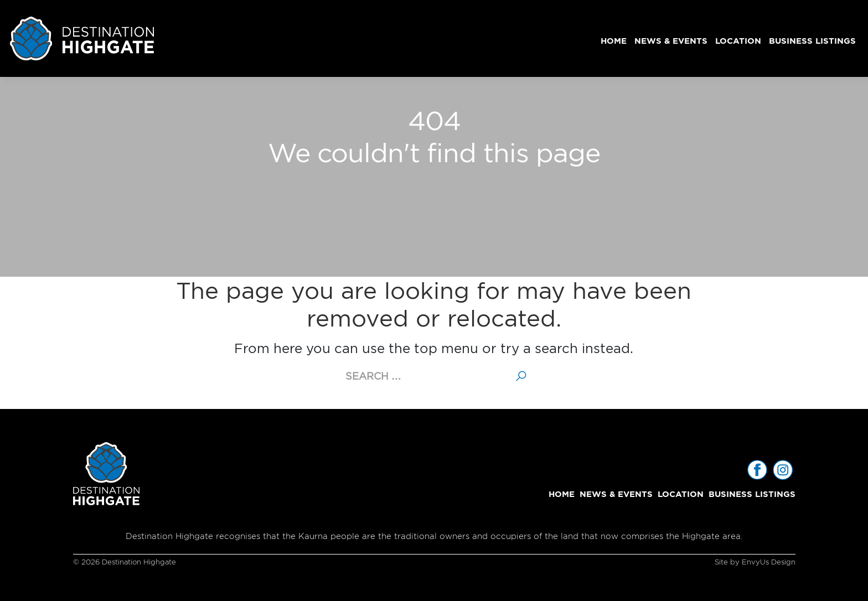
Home (614, 41)
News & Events (671, 41)
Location (738, 41)
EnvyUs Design (769, 562)
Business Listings (812, 41)
